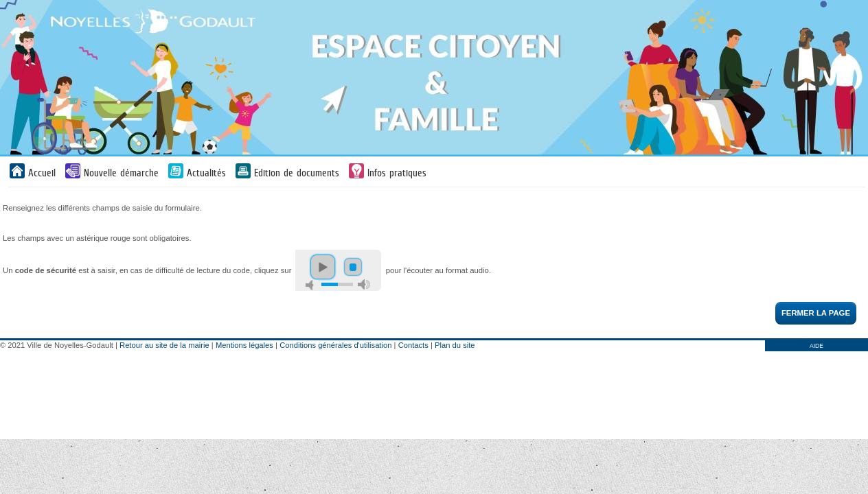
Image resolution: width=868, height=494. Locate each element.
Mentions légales (244, 345)
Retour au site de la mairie (164, 345)
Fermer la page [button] (816, 313)
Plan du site (455, 345)
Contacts (413, 345)
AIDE (816, 346)
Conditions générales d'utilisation (335, 345)
